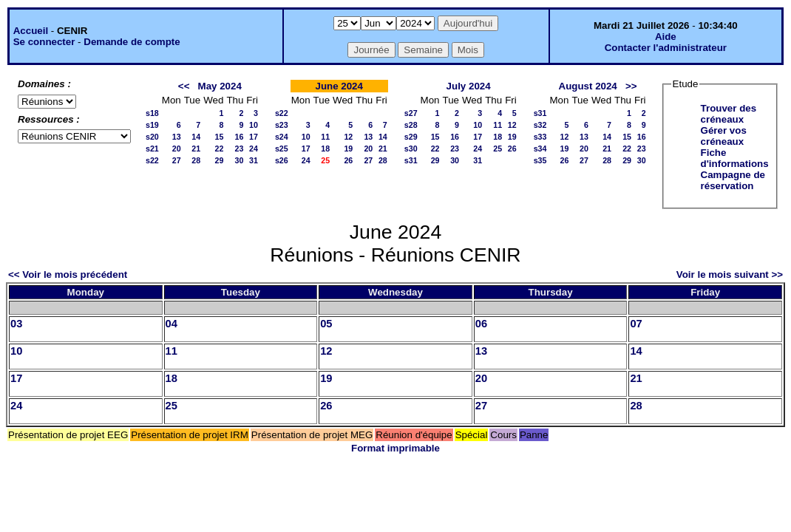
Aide (666, 37)
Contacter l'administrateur (666, 48)
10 (254, 125)
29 (220, 160)
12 (348, 137)
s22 (152, 160)
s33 (540, 137)
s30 (411, 149)
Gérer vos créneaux (724, 136)
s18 (152, 113)
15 (220, 137)
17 (254, 137)
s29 (411, 137)
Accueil (31, 31)
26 (348, 160)
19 (348, 149)
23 (239, 149)
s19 (152, 125)
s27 (411, 113)
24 (254, 149)
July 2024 (469, 86)
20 (177, 149)
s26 (282, 160)
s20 (152, 137)
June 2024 (339, 86)
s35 (540, 160)
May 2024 (220, 86)
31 (254, 160)
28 (196, 160)
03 (16, 324)
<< (184, 86)
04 (172, 324)
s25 (282, 149)
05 (326, 324)
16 (239, 137)
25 (498, 149)
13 (177, 137)
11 (325, 137)
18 (325, 149)
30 (239, 160)
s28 (411, 125)
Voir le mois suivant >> (730, 274)
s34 (540, 149)
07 (636, 324)
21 (196, 149)
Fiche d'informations (735, 158)
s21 (152, 149)
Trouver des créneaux (729, 114)
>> (631, 86)
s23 (282, 125)
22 (220, 149)
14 (196, 137)
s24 (282, 137)
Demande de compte (132, 42)
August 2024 (588, 86)
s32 (540, 125)
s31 (411, 160)
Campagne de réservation (733, 180)
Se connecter (44, 42)
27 (177, 160)
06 (481, 324)
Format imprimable (395, 448)
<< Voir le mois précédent (68, 274)
